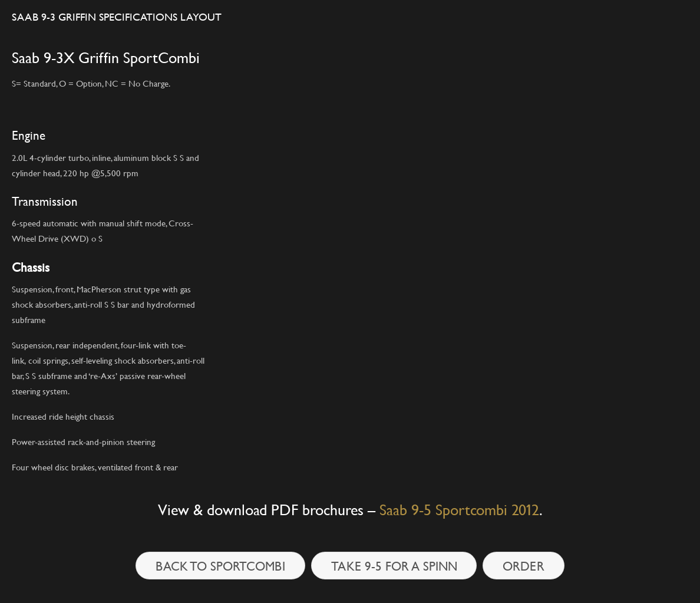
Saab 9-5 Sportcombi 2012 (459, 510)
